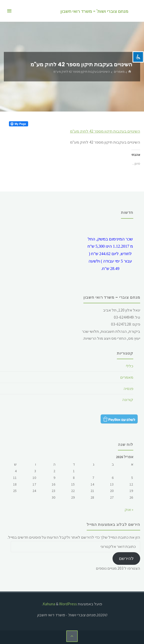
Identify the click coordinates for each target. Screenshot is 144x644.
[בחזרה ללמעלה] (72, 636)
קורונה (128, 400)
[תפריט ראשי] (9, 11)
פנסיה (128, 389)
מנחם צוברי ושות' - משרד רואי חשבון (94, 11)
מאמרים (119, 71)
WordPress (68, 604)
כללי (130, 366)
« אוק (129, 510)
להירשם (126, 558)
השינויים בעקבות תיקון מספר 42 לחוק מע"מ (105, 131)
